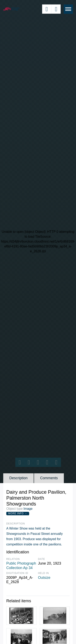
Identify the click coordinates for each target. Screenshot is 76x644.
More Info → (18, 513)
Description (18, 478)
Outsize (44, 578)
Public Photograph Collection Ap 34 (21, 566)
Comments (49, 478)
